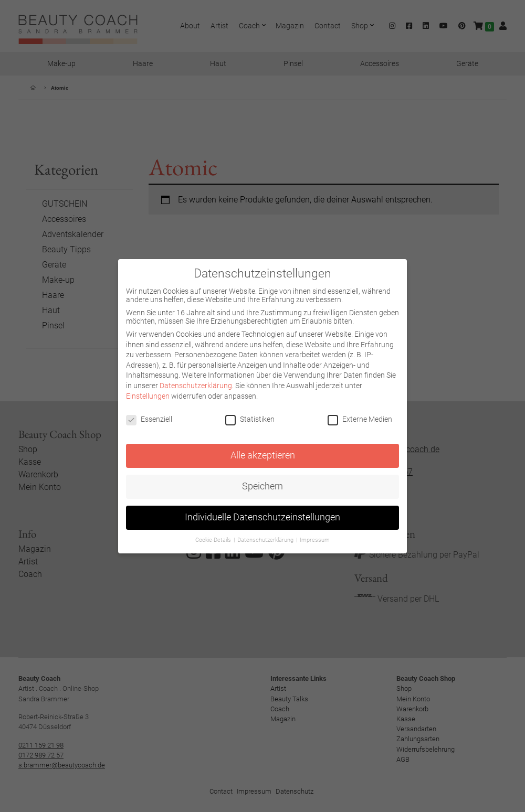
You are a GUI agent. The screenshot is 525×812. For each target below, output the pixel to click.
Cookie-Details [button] (214, 540)
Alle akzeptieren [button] (263, 455)
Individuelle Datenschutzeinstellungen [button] (262, 517)
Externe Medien (360, 419)
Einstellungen (148, 396)
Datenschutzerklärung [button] (266, 540)
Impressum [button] (315, 540)
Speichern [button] (262, 486)
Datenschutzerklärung (196, 386)
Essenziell (149, 419)
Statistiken (250, 419)
